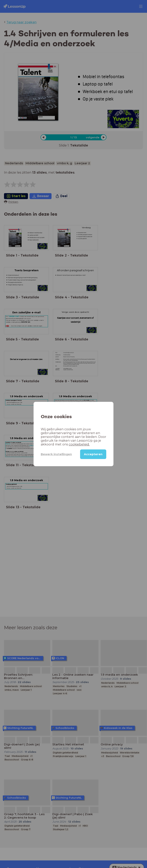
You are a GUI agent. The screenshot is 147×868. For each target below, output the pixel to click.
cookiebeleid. (79, 444)
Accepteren (93, 454)
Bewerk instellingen (56, 454)
